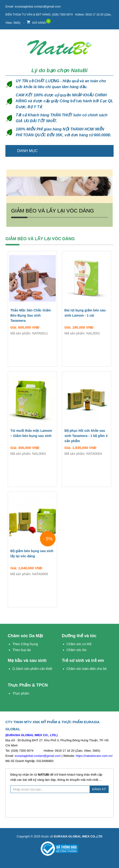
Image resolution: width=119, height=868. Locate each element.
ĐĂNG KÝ (99, 789)
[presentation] (59, 805)
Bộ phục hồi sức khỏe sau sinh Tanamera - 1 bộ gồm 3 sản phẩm (86, 436)
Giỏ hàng (36, 22)
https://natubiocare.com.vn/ (94, 756)
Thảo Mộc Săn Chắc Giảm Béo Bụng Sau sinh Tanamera (31, 315)
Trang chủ (107, 151)
